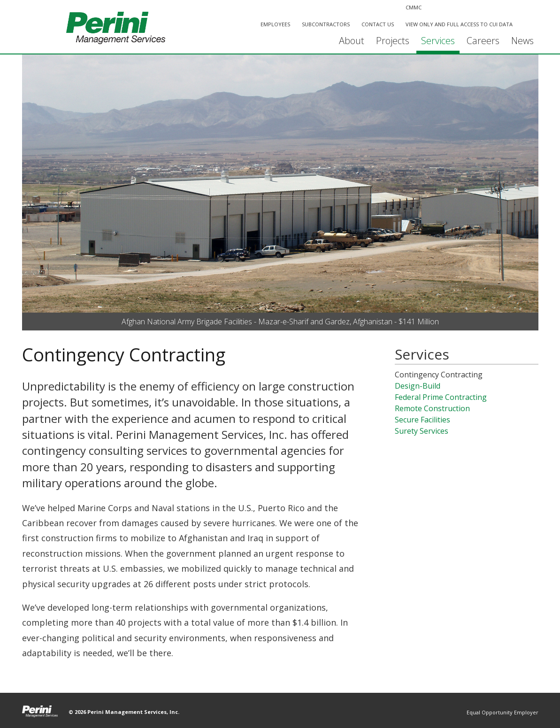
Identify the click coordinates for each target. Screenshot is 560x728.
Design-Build (418, 386)
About (352, 41)
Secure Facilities (422, 420)
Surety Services (422, 431)
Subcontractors (326, 24)
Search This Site (528, 25)
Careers (483, 41)
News (522, 41)
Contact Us (378, 24)
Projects (393, 41)
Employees (275, 24)
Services (438, 41)
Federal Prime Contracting (441, 397)
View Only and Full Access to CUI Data (459, 24)
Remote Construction (432, 408)
